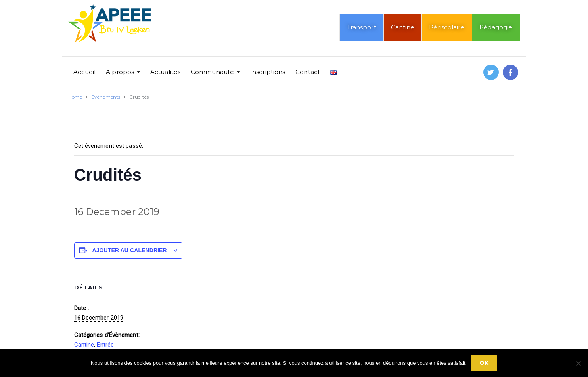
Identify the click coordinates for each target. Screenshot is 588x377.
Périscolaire (447, 27)
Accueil (85, 72)
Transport (362, 27)
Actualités (165, 72)
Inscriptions (268, 72)
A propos (120, 72)
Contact (308, 72)
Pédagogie (496, 27)
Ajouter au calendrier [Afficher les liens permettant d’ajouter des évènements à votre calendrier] (130, 250)
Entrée (105, 345)
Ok (484, 363)
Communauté (212, 72)
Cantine (403, 27)
